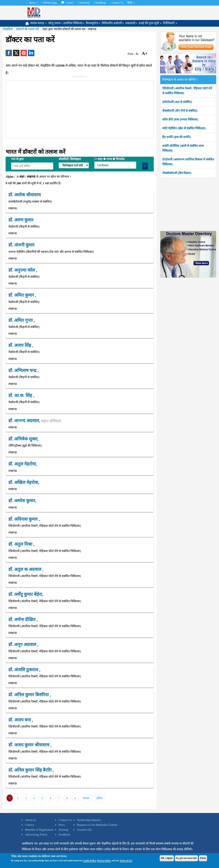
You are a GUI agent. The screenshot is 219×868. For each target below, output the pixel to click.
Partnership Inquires (89, 820)
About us (30, 820)
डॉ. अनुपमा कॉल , (23, 270)
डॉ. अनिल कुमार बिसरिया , (30, 695)
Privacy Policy (104, 861)
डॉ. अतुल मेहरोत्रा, (23, 464)
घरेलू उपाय (55, 23)
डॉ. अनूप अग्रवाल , (23, 645)
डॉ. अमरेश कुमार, (22, 501)
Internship (83, 3)
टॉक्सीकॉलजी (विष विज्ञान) (177, 173)
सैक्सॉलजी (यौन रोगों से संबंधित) (180, 111)
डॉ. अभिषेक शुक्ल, (23, 439)
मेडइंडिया (8, 29)
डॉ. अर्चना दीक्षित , (23, 620)
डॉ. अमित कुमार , (22, 295)
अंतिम (99, 798)
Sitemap (63, 830)
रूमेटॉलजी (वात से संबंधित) (177, 102)
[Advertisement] (88, 109)
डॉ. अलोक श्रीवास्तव (25, 195)
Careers (67, 3)
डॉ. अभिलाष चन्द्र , (24, 370)
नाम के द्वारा (17, 159)
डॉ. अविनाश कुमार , (24, 519)
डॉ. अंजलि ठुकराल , (24, 670)
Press (62, 825)
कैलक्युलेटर (93, 23)
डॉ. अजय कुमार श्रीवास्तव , (30, 745)
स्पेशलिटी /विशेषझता (70, 159)
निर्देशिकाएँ (170, 23)
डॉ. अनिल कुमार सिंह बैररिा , (31, 770)
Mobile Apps (49, 3)
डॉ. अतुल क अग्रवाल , (26, 569)
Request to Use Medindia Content (97, 825)
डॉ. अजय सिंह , (21, 345)
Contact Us (117, 3)
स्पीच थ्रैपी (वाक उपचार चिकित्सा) (180, 119)
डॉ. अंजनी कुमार (21, 245)
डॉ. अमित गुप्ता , (22, 320)
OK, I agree (167, 858)
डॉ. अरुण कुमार (21, 220)
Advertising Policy (36, 835)
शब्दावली (131, 23)
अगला (86, 798)
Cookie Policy (89, 861)
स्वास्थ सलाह (39, 23)
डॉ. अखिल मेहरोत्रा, (24, 482)
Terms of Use (126, 861)
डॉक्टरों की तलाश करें (28, 29)
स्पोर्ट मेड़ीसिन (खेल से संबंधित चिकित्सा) (184, 128)
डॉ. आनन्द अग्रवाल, (35, 421)
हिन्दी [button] (131, 3)
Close (203, 858)
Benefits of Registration (39, 830)
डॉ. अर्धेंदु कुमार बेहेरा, (26, 594)
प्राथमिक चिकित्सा (74, 23)
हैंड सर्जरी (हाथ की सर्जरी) (176, 137)
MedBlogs (100, 3)
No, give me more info (186, 858)
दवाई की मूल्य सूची (150, 23)
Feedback (64, 835)
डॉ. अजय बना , (21, 720)
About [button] (32, 3)
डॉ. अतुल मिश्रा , (21, 544)
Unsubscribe (84, 830)
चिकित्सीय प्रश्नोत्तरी (113, 23)
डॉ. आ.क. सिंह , (21, 395)
